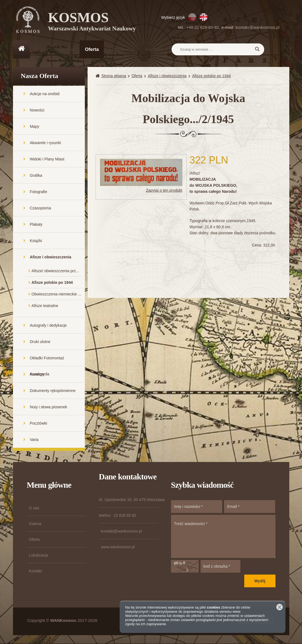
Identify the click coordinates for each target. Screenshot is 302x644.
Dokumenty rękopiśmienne (53, 391)
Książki (36, 241)
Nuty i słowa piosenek (48, 407)
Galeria (67, 49)
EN (203, 17)
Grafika (36, 176)
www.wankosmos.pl (118, 547)
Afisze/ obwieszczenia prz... (55, 271)
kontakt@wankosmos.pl (258, 27)
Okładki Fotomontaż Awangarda (47, 361)
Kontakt (153, 49)
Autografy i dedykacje (48, 326)
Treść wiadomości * (223, 537)
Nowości (37, 111)
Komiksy (37, 375)
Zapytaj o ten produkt (164, 191)
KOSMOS (92, 22)
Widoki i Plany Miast (47, 160)
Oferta (92, 49)
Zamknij (279, 607)
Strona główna (114, 76)
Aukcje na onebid (45, 94)
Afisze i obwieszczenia (51, 258)
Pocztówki (39, 424)
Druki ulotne (40, 342)
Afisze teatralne (45, 306)
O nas (42, 49)
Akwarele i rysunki (45, 143)
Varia (34, 440)
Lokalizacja (122, 49)
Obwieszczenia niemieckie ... (56, 295)
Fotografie (39, 192)
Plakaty (36, 225)
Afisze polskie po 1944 (52, 283)
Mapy (35, 127)
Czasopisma (40, 209)
